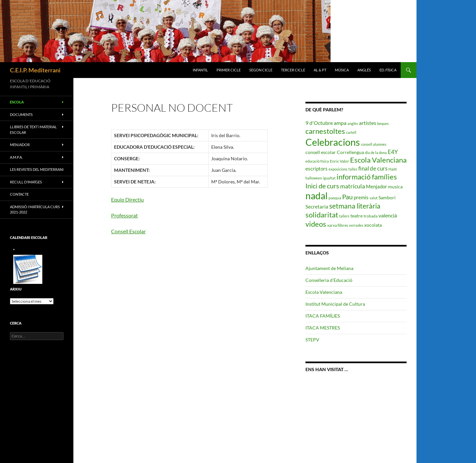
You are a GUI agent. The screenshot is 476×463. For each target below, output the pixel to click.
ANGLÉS (364, 70)
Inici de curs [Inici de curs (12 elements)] (322, 186)
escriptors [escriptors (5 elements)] (317, 169)
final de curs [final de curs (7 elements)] (373, 168)
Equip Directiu (127, 199)
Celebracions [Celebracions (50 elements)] (333, 142)
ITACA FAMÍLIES (323, 316)
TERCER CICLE (293, 70)
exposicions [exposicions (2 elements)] (338, 169)
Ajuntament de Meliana (329, 268)
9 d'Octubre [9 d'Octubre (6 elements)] (319, 123)
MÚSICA (342, 70)
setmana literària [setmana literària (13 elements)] (355, 206)
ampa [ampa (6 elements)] (340, 123)
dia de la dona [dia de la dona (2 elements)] (376, 153)
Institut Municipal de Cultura (335, 304)
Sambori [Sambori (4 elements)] (387, 197)
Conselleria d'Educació (329, 280)
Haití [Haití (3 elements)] (393, 169)
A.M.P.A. (16, 157)
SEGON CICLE (261, 70)
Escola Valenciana (324, 292)
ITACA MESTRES (323, 328)
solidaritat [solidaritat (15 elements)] (322, 215)
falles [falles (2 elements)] (353, 169)
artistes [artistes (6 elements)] (368, 123)
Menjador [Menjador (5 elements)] (377, 186)
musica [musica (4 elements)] (395, 187)
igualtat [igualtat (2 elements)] (329, 178)
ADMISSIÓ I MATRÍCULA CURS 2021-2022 (35, 210)
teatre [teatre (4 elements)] (357, 216)
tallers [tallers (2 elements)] (344, 216)
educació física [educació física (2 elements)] (317, 161)
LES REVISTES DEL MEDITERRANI (37, 169)
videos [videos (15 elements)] (316, 224)
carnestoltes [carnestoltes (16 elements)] (325, 131)
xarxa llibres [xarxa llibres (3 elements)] (338, 225)
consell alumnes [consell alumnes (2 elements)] (374, 144)
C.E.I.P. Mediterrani (35, 70)
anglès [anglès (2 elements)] (353, 123)
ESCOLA (17, 102)
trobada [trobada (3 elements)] (371, 216)
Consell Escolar (128, 231)
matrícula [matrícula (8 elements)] (353, 186)
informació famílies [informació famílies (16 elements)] (367, 177)
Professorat (124, 215)
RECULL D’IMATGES (26, 182)
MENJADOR (20, 145)
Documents (21, 115)
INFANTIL (200, 70)
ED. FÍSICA (388, 70)
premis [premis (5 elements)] (361, 197)
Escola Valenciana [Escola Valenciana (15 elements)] (378, 160)
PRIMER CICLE (229, 70)
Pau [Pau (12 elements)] (347, 197)
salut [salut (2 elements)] (374, 198)
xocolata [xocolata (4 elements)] (373, 225)
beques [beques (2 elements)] (383, 123)
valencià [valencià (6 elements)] (388, 215)
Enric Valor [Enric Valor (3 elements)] (339, 161)
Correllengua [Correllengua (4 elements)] (350, 152)
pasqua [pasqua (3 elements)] (335, 198)
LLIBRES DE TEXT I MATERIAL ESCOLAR (33, 130)
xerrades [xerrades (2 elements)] (356, 225)
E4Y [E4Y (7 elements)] (393, 152)
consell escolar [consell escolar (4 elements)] (321, 152)
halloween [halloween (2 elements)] (314, 178)
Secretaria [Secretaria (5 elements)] (317, 207)
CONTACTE (19, 194)
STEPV (312, 340)
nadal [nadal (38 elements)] (317, 196)
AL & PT (320, 70)
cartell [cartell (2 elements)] (351, 132)
